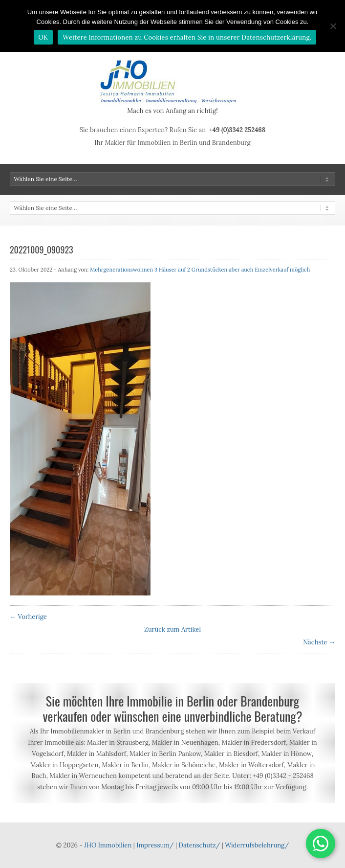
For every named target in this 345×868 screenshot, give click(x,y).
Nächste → (319, 642)
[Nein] (333, 26)
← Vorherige (28, 617)
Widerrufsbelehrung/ (257, 845)
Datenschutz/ (199, 845)
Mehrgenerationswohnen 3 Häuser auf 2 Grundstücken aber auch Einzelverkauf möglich (200, 270)
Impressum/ (155, 845)
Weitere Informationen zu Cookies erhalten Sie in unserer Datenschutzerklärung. (187, 37)
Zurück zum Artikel (172, 629)
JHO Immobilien (108, 845)
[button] (321, 844)
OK (43, 37)
